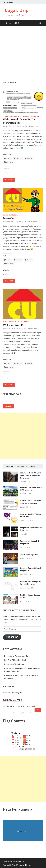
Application (7, 322)
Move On (8, 218)
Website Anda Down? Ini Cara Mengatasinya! (31, 502)
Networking (25, 116)
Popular (9, 466)
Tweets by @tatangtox (12, 692)
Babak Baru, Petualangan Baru (17, 656)
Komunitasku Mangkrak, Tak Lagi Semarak (31, 583)
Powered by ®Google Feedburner (25, 713)
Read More (8, 179)
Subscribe (12, 637)
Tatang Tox (23, 126)
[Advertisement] (23, 53)
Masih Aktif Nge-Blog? (30, 554)
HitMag (27, 865)
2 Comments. (33, 328)
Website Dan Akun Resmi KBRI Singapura (31, 488)
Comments (22, 466)
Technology (35, 116)
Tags (32, 466)
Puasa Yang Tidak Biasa (14, 664)
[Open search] (40, 23)
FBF (13, 713)
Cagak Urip (17, 10)
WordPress (17, 865)
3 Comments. (33, 222)
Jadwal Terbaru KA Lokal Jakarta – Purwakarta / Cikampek (31, 475)
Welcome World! (13, 325)
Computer (15, 116)
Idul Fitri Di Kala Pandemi (15, 660)
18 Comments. (34, 126)
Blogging (7, 116)
